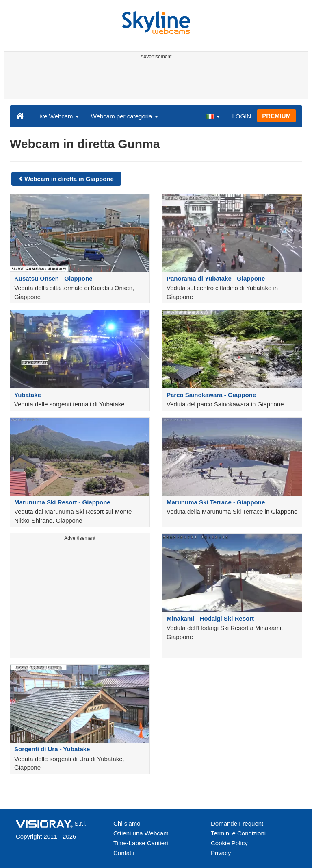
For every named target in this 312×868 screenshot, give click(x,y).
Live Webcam (57, 116)
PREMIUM (276, 116)
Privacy (221, 853)
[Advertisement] (155, 81)
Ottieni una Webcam (141, 833)
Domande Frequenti (238, 823)
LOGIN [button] (242, 116)
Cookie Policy (229, 843)
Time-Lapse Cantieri (141, 843)
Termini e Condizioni (238, 833)
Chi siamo (127, 823)
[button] (213, 116)
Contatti (124, 853)
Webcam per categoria (125, 116)
